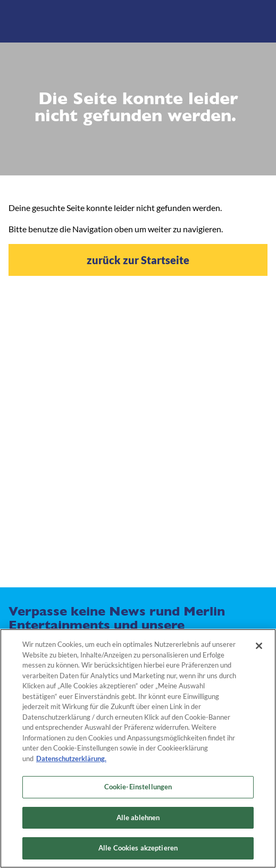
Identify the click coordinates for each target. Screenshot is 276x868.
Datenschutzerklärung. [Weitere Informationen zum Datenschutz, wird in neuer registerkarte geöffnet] (71, 759)
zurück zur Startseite (138, 260)
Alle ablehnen (138, 818)
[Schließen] (259, 646)
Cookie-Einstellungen (138, 787)
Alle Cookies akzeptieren (138, 848)
